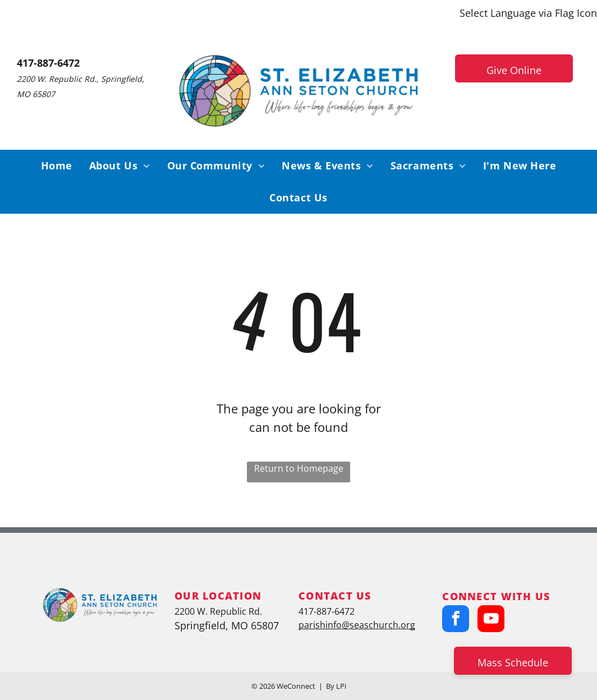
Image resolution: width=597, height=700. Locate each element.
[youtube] (491, 620)
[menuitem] (57, 166)
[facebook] (456, 620)
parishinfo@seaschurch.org (357, 625)
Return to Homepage (299, 468)
